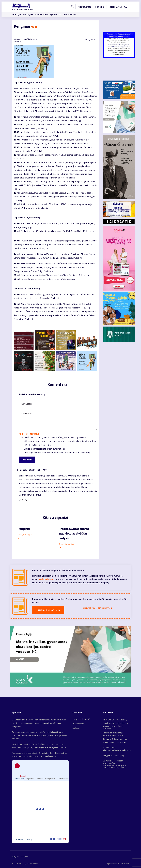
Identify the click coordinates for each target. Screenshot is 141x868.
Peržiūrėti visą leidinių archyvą (96, 608)
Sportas (54, 14)
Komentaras (27, 414)
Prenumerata (85, 7)
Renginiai (24, 529)
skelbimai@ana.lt (47, 579)
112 (61, 14)
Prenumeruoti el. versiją (48, 610)
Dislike (25, 500)
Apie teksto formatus (29, 434)
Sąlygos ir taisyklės (20, 857)
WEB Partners (123, 864)
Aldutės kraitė (42, 14)
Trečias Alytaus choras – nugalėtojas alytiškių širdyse (75, 533)
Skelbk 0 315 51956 (118, 7)
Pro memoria (70, 14)
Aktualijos (17, 14)
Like (20, 500)
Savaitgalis (28, 14)
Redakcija (99, 7)
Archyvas (76, 728)
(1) (34, 27)
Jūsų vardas (27, 404)
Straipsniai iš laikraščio (82, 719)
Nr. (91, 39)
